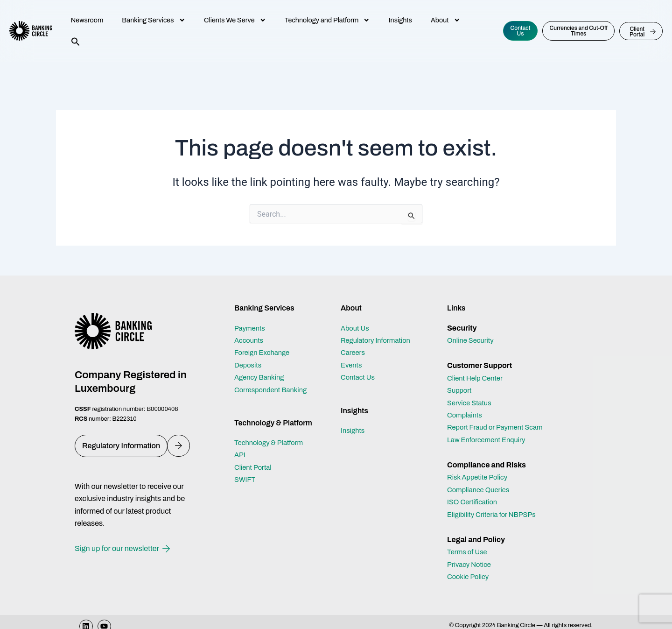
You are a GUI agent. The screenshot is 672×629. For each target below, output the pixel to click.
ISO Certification (474, 514)
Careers (354, 352)
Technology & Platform (272, 442)
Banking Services (154, 20)
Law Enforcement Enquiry (490, 452)
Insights (400, 20)
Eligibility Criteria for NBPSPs (495, 527)
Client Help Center (477, 378)
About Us (356, 328)
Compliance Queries (481, 502)
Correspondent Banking (274, 390)
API (240, 455)
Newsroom (87, 20)
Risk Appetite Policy (480, 490)
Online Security (472, 340)
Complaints (466, 415)
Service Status (471, 403)
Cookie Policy (470, 589)
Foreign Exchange (264, 352)
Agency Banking (261, 377)
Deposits (249, 365)
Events (352, 365)
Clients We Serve (235, 20)
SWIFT (246, 479)
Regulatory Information (378, 340)
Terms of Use (469, 564)
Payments (251, 328)
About (445, 20)
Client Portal (255, 467)
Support (460, 390)
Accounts (250, 340)
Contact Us (359, 377)
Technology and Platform (327, 20)
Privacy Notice (471, 576)
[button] (76, 42)
